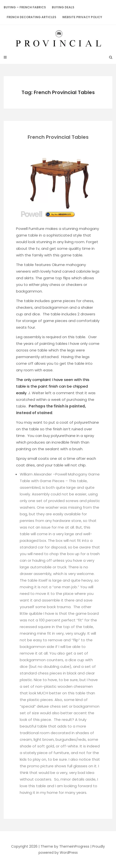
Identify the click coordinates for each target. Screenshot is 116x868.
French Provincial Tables (58, 137)
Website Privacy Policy (82, 17)
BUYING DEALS (63, 7)
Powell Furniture (30, 229)
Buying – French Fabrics (25, 7)
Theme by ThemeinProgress (65, 846)
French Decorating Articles (31, 17)
